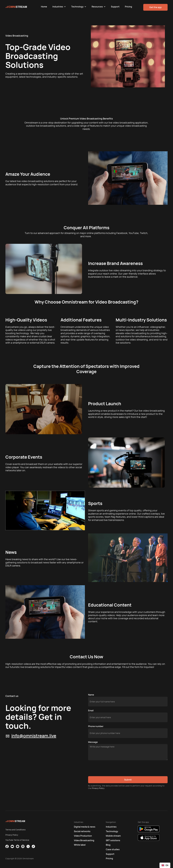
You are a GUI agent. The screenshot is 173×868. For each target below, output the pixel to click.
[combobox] (165, 865)
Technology (77, 7)
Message (93, 742)
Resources (97, 7)
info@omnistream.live (34, 736)
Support (115, 7)
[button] (59, 7)
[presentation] (109, 768)
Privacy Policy (98, 788)
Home (44, 7)
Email (91, 711)
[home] (22, 7)
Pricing (128, 7)
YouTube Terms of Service (17, 840)
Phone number (96, 726)
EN (165, 865)
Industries (58, 7)
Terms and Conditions (15, 830)
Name (91, 695)
